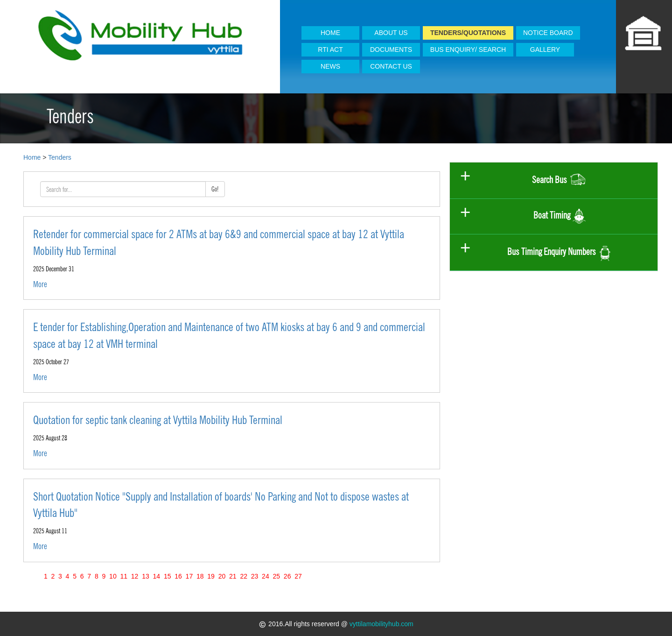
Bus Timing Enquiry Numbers (560, 252)
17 (189, 576)
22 (244, 576)
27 (298, 576)
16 (178, 576)
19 (211, 576)
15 (167, 576)
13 (145, 576)
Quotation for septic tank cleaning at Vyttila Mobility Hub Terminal (158, 420)
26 (287, 576)
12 (135, 576)
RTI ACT (330, 49)
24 (265, 576)
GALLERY (545, 49)
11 (124, 576)
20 (222, 576)
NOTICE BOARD (548, 33)
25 (276, 576)
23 (255, 576)
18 (200, 576)
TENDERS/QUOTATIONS (468, 33)
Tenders (60, 157)
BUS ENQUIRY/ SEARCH (468, 49)
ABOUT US (391, 33)
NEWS (330, 66)
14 (157, 576)
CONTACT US (391, 66)
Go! (215, 189)
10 (113, 576)
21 (233, 576)
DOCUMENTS (391, 49)
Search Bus (560, 180)
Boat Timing (560, 216)
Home (32, 157)
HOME (330, 33)
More (40, 284)
